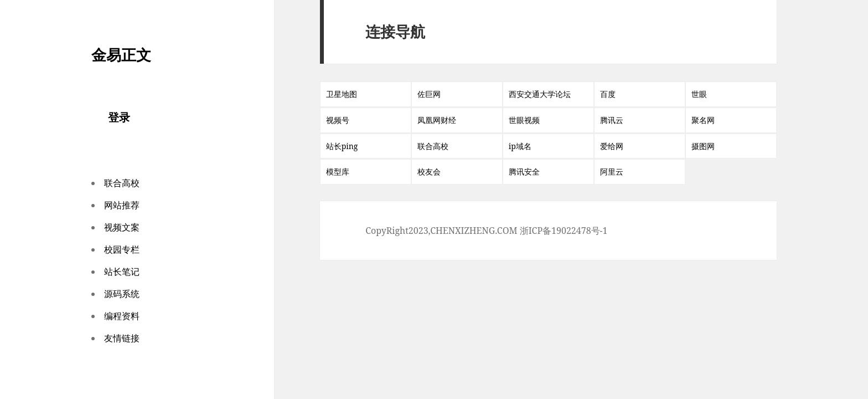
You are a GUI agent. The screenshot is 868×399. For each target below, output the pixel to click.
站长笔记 (122, 272)
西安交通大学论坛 (540, 94)
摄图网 (703, 146)
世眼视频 (524, 120)
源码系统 (122, 294)
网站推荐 (122, 205)
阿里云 (612, 172)
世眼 (699, 94)
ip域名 (520, 146)
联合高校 (122, 183)
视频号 (338, 120)
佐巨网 (429, 94)
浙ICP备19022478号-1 (564, 231)
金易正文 (121, 55)
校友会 (429, 172)
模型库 (338, 172)
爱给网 (612, 146)
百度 (608, 94)
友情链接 (122, 338)
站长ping (342, 146)
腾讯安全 (524, 172)
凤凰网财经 (437, 120)
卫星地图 (342, 94)
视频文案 (122, 227)
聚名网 (703, 120)
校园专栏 (122, 249)
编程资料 (122, 316)
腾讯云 (612, 120)
